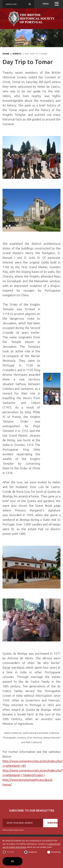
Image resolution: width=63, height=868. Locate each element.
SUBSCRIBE (52, 823)
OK (13, 861)
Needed (10, 852)
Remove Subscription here (13, 830)
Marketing (56, 852)
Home (6, 54)
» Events (15, 54)
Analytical (33, 852)
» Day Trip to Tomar (34, 54)
